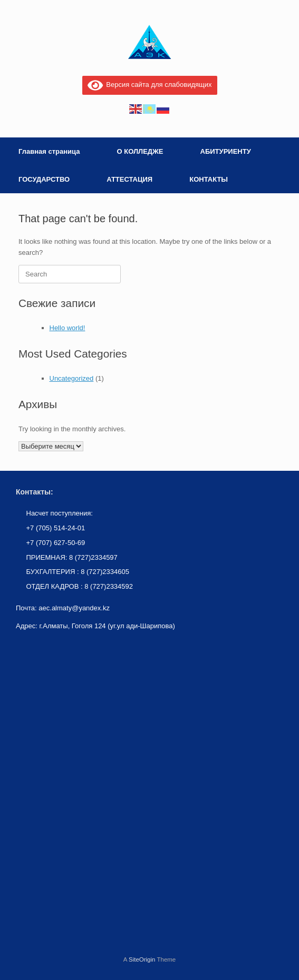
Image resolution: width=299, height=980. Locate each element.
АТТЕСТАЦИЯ (129, 179)
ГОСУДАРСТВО (44, 179)
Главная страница (49, 151)
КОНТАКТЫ (209, 179)
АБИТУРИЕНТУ (226, 151)
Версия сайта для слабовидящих (150, 85)
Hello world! (67, 328)
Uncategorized (72, 378)
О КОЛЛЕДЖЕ (140, 151)
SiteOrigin (142, 959)
